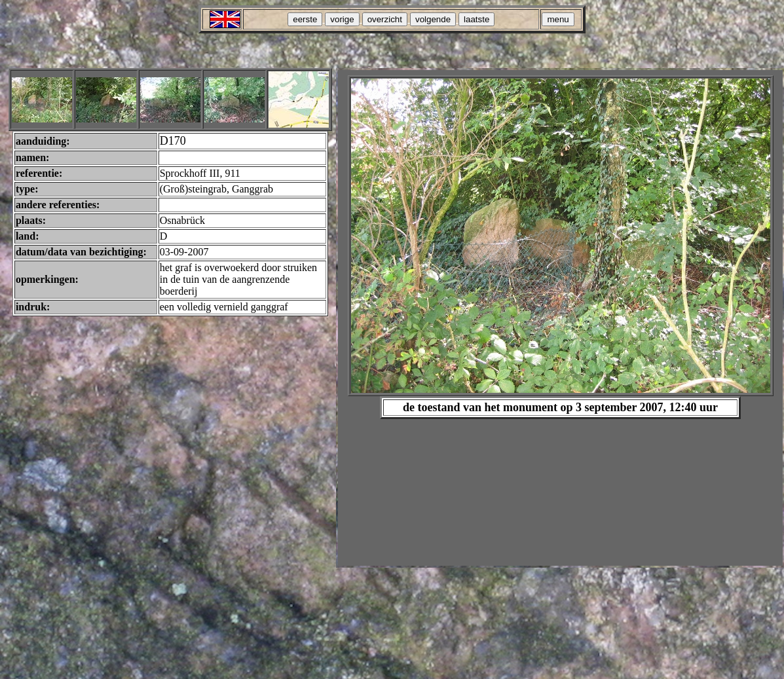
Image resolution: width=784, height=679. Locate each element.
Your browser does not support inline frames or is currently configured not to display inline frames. (560, 318)
